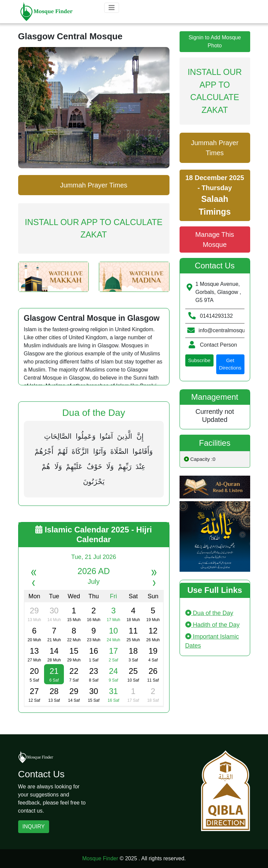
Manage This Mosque (215, 240)
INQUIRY (34, 827)
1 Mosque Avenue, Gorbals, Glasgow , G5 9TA (218, 292)
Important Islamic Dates (212, 641)
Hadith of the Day (213, 625)
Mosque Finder (100, 858)
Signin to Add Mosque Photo (215, 41)
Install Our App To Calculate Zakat (94, 228)
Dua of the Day (209, 613)
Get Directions (230, 364)
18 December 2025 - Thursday (215, 195)
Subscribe (199, 360)
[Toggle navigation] (112, 8)
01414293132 (217, 316)
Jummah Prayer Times (93, 185)
